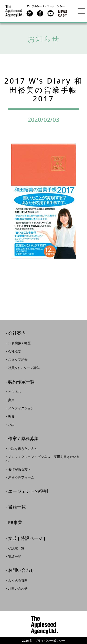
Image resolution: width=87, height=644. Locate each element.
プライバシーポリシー (50, 641)
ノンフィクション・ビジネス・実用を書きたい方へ (43, 459)
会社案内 (17, 333)
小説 (11, 425)
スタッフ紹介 (18, 360)
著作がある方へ (19, 469)
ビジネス (15, 392)
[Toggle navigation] (81, 11)
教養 (11, 416)
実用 (11, 400)
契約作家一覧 (21, 382)
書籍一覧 (17, 507)
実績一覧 (15, 556)
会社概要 (15, 351)
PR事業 (15, 523)
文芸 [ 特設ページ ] (27, 539)
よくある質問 (18, 580)
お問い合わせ (21, 571)
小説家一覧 (16, 548)
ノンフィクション (21, 408)
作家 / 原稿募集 (23, 439)
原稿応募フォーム (21, 477)
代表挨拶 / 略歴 (19, 343)
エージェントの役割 (28, 492)
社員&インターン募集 (24, 368)
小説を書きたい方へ (23, 449)
